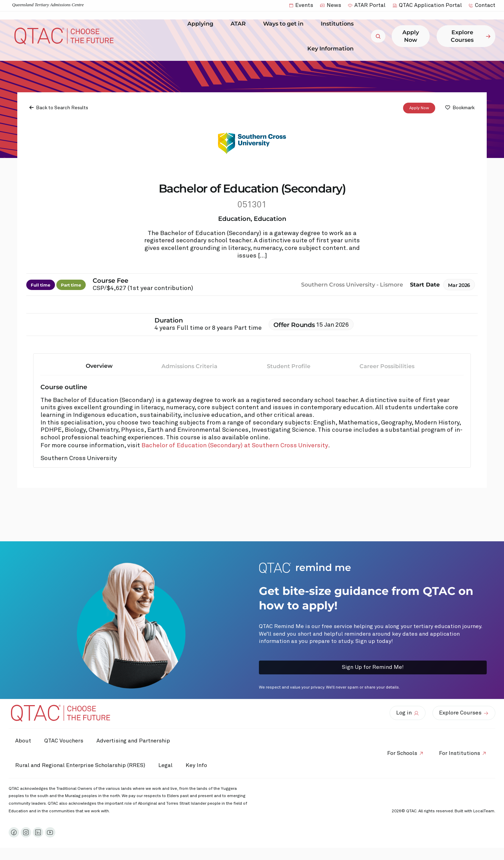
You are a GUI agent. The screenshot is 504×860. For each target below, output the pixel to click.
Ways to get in (285, 24)
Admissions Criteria (189, 366)
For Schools (401, 753)
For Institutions (459, 753)
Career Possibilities (387, 366)
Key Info (200, 766)
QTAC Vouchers (65, 741)
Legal (166, 765)
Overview (99, 366)
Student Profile (289, 366)
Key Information (332, 48)
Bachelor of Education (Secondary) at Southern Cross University (235, 446)
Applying (202, 24)
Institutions (339, 24)
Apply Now (419, 108)
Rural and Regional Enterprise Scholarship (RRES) (81, 765)
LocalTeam (484, 811)
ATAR (240, 24)
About (24, 741)
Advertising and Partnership (135, 741)
